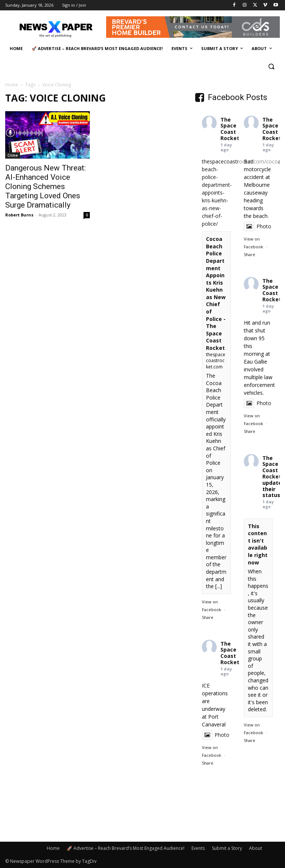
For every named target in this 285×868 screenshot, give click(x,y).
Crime (13, 155)
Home (12, 85)
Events (198, 848)
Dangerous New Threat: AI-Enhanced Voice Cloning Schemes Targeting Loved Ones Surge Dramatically (45, 186)
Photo (258, 226)
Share (208, 617)
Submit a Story (227, 848)
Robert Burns (19, 215)
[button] (271, 67)
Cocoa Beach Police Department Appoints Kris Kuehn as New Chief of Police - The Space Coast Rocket (216, 293)
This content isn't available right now (258, 544)
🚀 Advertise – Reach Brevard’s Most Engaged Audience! (126, 848)
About (255, 848)
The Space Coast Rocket (230, 129)
